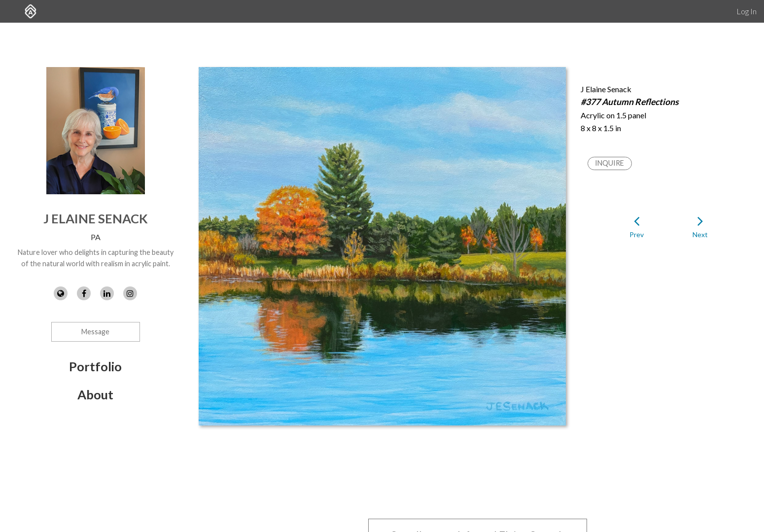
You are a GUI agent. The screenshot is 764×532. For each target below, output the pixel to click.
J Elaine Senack (96, 218)
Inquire (609, 163)
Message (95, 332)
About (95, 394)
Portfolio (95, 366)
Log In (747, 11)
